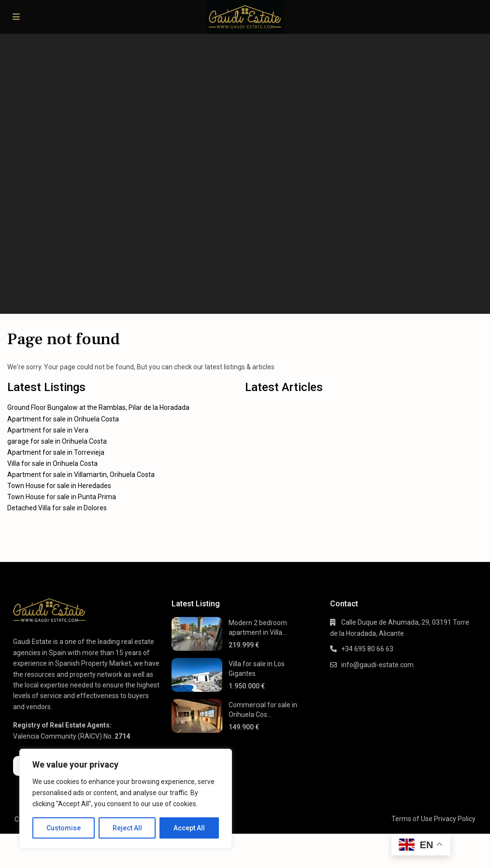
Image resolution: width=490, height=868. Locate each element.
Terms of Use (412, 819)
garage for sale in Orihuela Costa (57, 441)
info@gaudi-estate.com (377, 665)
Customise (64, 828)
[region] (126, 799)
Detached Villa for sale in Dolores (57, 508)
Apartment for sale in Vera (48, 430)
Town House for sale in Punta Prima (62, 497)
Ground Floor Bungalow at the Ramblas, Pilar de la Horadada (98, 407)
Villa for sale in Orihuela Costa (52, 463)
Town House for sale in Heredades (59, 486)
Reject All (127, 828)
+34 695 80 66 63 (367, 649)
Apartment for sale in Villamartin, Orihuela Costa (81, 475)
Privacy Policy (455, 819)
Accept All (189, 828)
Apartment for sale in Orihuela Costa (63, 419)
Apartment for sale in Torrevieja (56, 452)
